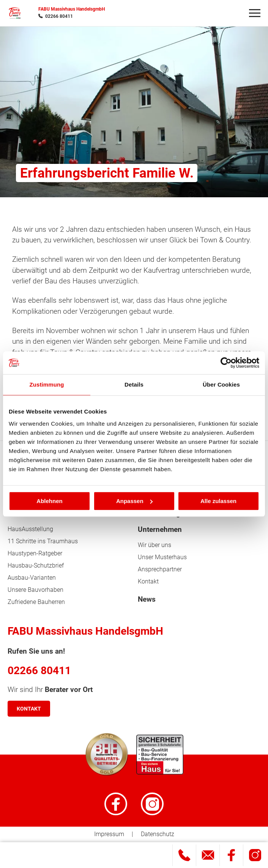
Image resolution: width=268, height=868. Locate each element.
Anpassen (134, 501)
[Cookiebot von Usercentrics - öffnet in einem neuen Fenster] (226, 363)
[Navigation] (255, 13)
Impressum (109, 834)
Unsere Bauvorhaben (35, 590)
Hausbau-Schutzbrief (36, 565)
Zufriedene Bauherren (36, 602)
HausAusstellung (30, 529)
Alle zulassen (218, 501)
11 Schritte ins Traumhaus (43, 541)
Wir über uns (154, 545)
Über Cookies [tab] (221, 384)
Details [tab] (134, 384)
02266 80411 (59, 16)
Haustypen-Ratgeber (35, 553)
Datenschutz (158, 834)
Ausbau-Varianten (32, 578)
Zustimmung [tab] (47, 384)
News (147, 599)
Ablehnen (49, 501)
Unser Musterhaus (162, 557)
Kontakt (148, 581)
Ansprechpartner (160, 569)
